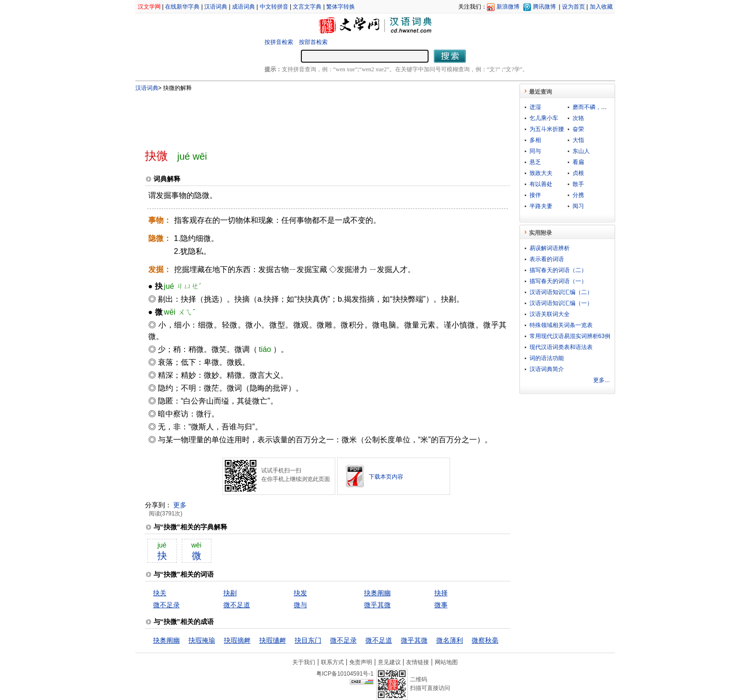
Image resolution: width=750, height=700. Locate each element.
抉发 (300, 593)
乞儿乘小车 (544, 118)
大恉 (578, 140)
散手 (578, 184)
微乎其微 (377, 605)
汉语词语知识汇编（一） (561, 303)
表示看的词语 (547, 259)
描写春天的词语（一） (558, 281)
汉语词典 (216, 7)
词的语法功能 (547, 358)
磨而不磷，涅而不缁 (598, 107)
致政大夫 (541, 173)
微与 (300, 605)
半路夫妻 (541, 206)
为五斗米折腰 (547, 129)
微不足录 (166, 605)
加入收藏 (601, 7)
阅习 (578, 206)
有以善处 (541, 184)
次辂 (578, 118)
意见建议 (389, 662)
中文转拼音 (274, 7)
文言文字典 (307, 7)
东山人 (581, 151)
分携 (578, 195)
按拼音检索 (279, 42)
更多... (601, 380)
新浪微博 (508, 7)
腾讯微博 (544, 7)
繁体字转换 (341, 7)
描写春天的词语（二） (558, 270)
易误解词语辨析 (550, 248)
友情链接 (418, 662)
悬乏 (535, 162)
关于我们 (304, 662)
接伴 (535, 195)
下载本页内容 (386, 477)
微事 (441, 605)
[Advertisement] (312, 116)
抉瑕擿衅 (273, 640)
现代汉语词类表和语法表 (561, 347)
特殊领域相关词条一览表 (561, 325)
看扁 (578, 162)
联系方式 (332, 662)
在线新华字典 (182, 7)
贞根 (578, 173)
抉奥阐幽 (377, 593)
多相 (535, 140)
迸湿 (535, 107)
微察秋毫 (485, 640)
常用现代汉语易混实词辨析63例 (570, 336)
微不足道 (237, 605)
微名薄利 (450, 640)
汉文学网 (149, 7)
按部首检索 (313, 42)
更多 (180, 505)
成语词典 (243, 7)
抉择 (441, 593)
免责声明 (361, 662)
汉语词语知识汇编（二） (561, 292)
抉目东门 (308, 640)
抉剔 (230, 593)
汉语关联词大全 (550, 314)
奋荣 (578, 129)
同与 (535, 151)
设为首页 (574, 7)
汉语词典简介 (547, 369)
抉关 (160, 593)
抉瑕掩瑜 (202, 640)
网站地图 (446, 662)
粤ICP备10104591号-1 (345, 674)
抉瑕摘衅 (237, 640)
